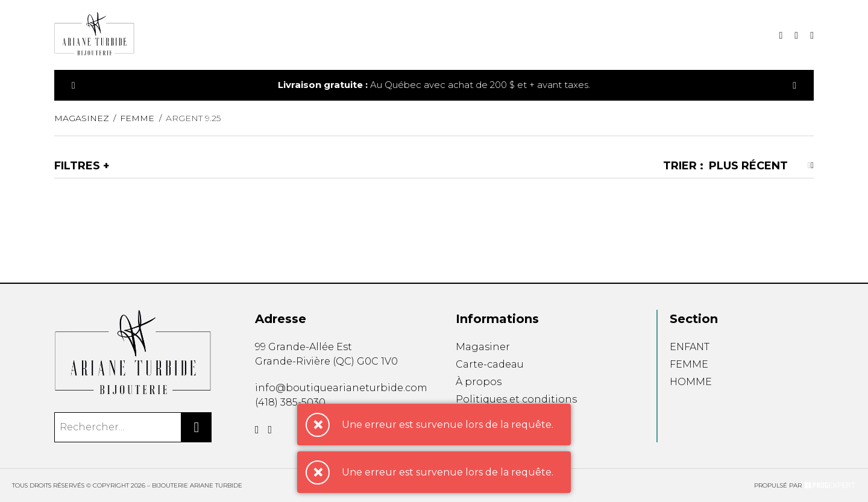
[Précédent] (74, 85)
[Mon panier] (796, 35)
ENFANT (690, 347)
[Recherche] (781, 35)
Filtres (77, 166)
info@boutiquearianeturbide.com (341, 388)
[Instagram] (270, 430)
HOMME (691, 382)
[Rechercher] (197, 427)
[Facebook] (257, 430)
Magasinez (82, 118)
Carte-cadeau (490, 364)
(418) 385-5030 (290, 402)
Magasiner (483, 347)
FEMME (689, 364)
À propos (479, 382)
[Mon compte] (812, 35)
